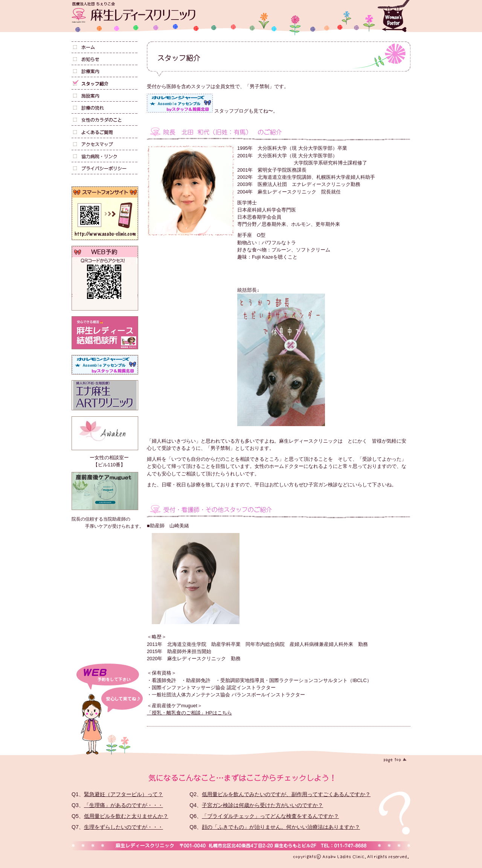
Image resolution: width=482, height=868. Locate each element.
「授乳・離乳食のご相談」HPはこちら (189, 713)
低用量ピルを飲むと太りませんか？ (126, 816)
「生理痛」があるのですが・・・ (124, 805)
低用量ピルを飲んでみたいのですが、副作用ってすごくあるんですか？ (286, 794)
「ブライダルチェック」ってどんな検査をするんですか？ (270, 816)
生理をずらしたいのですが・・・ (124, 827)
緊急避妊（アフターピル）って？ (124, 794)
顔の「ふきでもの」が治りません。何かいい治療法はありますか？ (281, 827)
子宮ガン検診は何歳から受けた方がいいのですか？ (262, 805)
